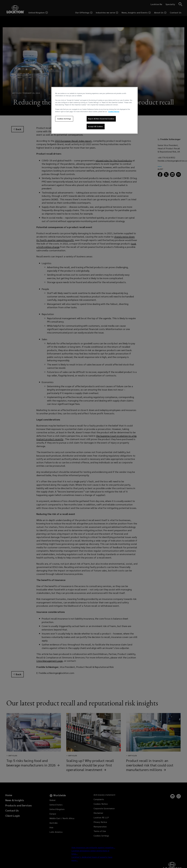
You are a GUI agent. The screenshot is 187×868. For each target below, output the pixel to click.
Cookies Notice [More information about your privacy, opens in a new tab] (114, 111)
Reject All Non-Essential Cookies (101, 119)
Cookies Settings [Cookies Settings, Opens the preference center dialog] (64, 119)
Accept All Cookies (95, 126)
